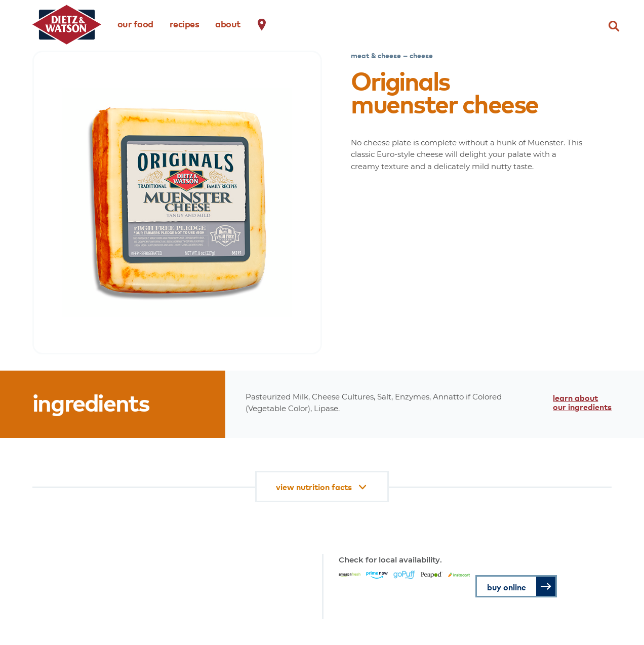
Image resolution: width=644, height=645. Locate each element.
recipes (185, 24)
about (228, 24)
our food (135, 24)
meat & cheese (376, 55)
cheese (421, 55)
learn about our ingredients (582, 402)
